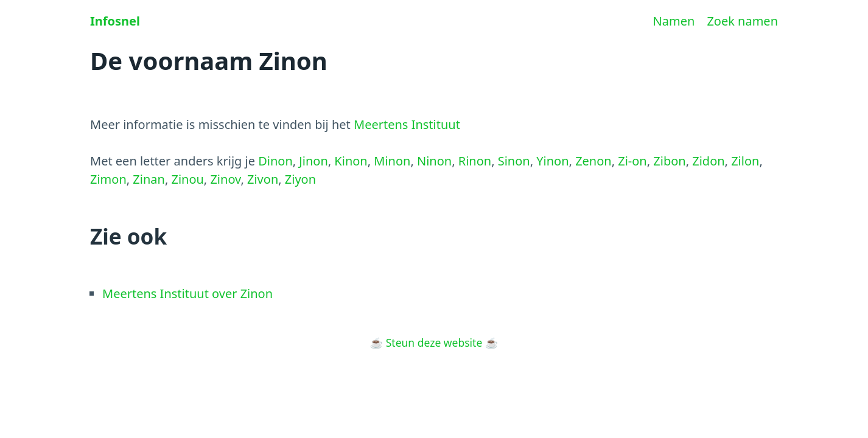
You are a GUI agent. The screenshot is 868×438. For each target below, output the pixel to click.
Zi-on (632, 161)
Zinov (225, 179)
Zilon (745, 161)
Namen (674, 21)
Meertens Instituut (407, 124)
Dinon (275, 161)
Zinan (149, 179)
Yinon (552, 161)
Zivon (263, 179)
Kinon (351, 161)
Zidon (708, 161)
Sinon (514, 161)
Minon (392, 161)
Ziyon (300, 179)
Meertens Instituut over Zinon (187, 294)
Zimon (108, 179)
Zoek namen (742, 21)
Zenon (593, 161)
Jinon (313, 161)
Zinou (187, 179)
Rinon (475, 161)
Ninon (434, 161)
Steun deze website (434, 342)
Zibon (669, 161)
